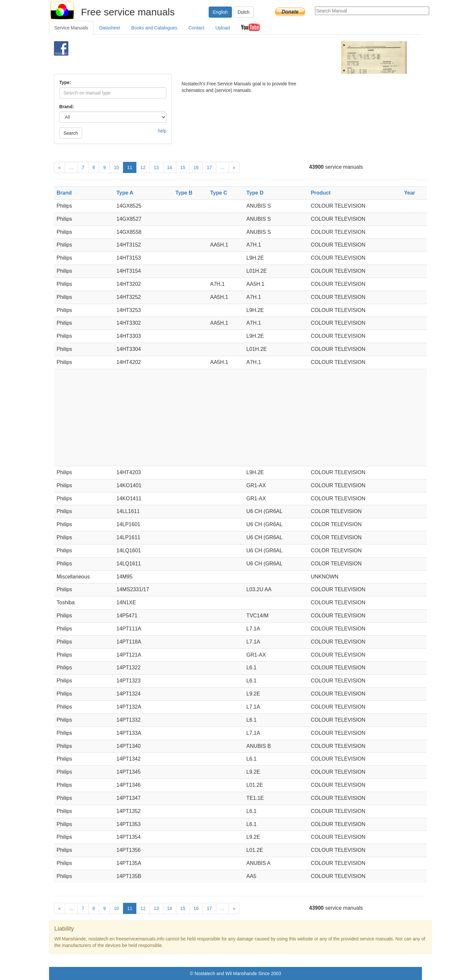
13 (156, 167)
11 (130, 167)
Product (321, 193)
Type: (65, 82)
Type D (255, 193)
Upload (222, 28)
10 (116, 167)
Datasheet (110, 28)
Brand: (67, 107)
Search (71, 133)
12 (143, 167)
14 (170, 167)
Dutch (244, 12)
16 (196, 167)
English (220, 12)
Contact (196, 28)
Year (410, 193)
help (162, 131)
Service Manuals (71, 28)
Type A (125, 193)
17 (209, 167)
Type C (218, 193)
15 (183, 167)
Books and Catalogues (154, 28)
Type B (184, 193)
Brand (64, 193)
